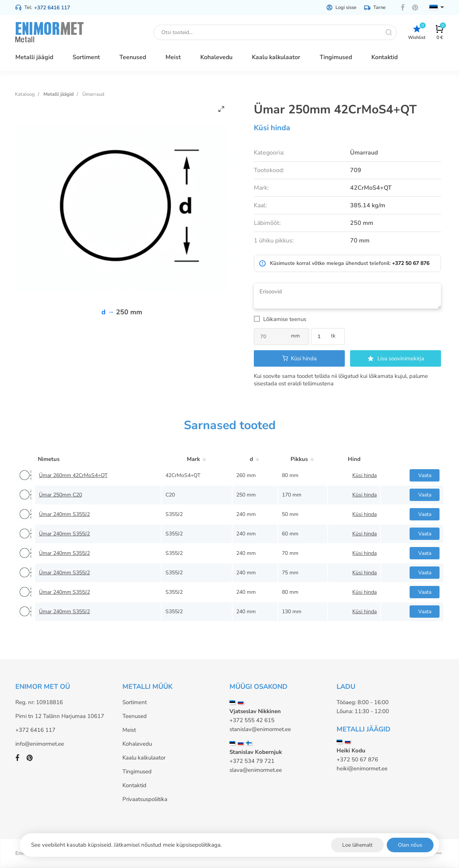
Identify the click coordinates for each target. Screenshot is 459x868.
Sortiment (135, 702)
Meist (129, 730)
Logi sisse (341, 7)
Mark (197, 459)
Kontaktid (134, 785)
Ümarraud (93, 94)
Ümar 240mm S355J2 (64, 514)
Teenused (135, 716)
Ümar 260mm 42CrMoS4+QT (73, 475)
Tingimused (137, 771)
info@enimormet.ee (40, 744)
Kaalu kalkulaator (144, 758)
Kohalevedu (137, 744)
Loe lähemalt (357, 845)
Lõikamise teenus (285, 319)
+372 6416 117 (52, 8)
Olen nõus (410, 845)
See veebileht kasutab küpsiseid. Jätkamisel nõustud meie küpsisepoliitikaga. (126, 845)
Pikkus (303, 459)
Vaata (425, 475)
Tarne (375, 7)
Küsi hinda (272, 128)
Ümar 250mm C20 (60, 495)
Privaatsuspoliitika (145, 799)
